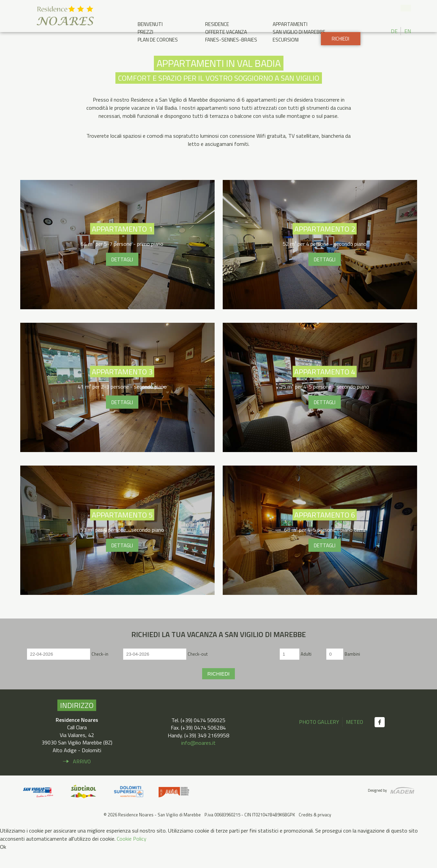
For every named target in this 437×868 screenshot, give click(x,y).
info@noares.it (198, 760)
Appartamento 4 (320, 405)
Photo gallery (319, 739)
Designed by (377, 807)
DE (394, 31)
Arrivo (82, 779)
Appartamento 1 (117, 262)
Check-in (100, 671)
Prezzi (145, 32)
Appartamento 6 (320, 547)
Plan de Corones (158, 40)
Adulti (306, 671)
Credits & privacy (315, 832)
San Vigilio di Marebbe (299, 32)
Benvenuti (150, 24)
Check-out (198, 671)
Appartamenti (290, 24)
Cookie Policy (132, 856)
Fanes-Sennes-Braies (231, 40)
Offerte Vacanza (226, 32)
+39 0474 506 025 (394, 8)
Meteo (355, 739)
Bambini (352, 671)
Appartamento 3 (117, 405)
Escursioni (286, 40)
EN (408, 31)
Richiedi (340, 56)
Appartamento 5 (117, 547)
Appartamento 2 (320, 262)
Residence (217, 24)
